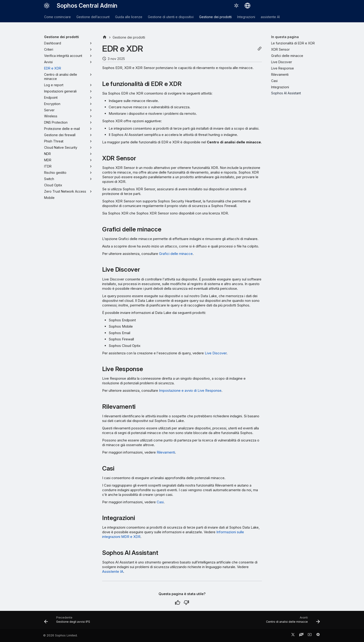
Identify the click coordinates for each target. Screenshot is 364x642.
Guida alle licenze (129, 17)
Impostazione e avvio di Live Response (190, 390)
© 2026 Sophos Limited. (60, 635)
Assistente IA (113, 571)
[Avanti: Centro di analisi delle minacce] (292, 621)
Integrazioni (246, 17)
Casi (160, 502)
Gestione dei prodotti (215, 17)
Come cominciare (57, 17)
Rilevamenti (166, 452)
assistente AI (270, 17)
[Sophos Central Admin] (47, 6)
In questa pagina (285, 37)
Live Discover (216, 353)
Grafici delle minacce (176, 254)
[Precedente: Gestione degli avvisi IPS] (68, 621)
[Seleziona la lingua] (247, 6)
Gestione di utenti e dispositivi (171, 17)
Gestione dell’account (93, 17)
